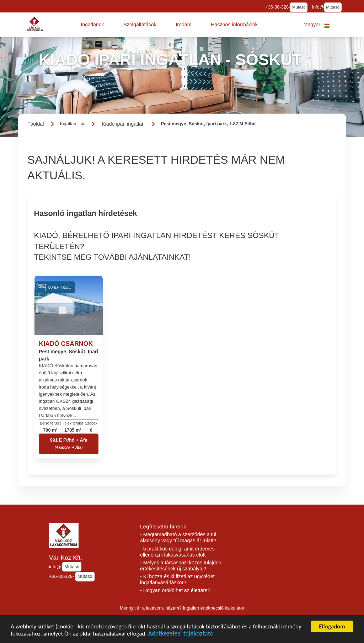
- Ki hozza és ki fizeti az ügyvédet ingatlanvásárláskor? (177, 579)
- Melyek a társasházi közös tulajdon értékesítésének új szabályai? (181, 566)
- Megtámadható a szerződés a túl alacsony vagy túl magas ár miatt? (178, 537)
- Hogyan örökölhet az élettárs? (175, 590)
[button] (92, 25)
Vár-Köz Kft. (66, 558)
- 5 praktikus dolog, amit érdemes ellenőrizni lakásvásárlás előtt (177, 552)
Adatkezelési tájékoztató (181, 636)
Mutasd (299, 7)
